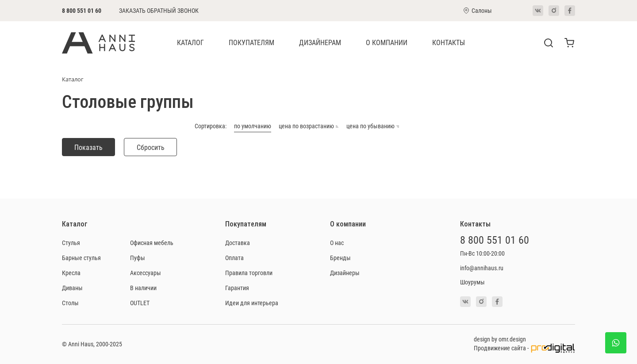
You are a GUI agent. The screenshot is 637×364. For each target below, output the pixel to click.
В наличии (143, 288)
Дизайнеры (345, 273)
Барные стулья (81, 258)
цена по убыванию (373, 126)
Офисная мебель (152, 243)
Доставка (238, 243)
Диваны (72, 288)
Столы (70, 303)
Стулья (71, 243)
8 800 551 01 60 (82, 10)
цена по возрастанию (309, 126)
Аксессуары (146, 273)
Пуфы (138, 258)
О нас (337, 243)
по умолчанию (253, 126)
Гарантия (237, 288)
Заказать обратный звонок (159, 11)
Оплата (234, 258)
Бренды (340, 258)
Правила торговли (249, 273)
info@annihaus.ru (482, 268)
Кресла (71, 273)
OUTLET (140, 303)
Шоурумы (472, 282)
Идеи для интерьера (252, 303)
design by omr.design (500, 339)
